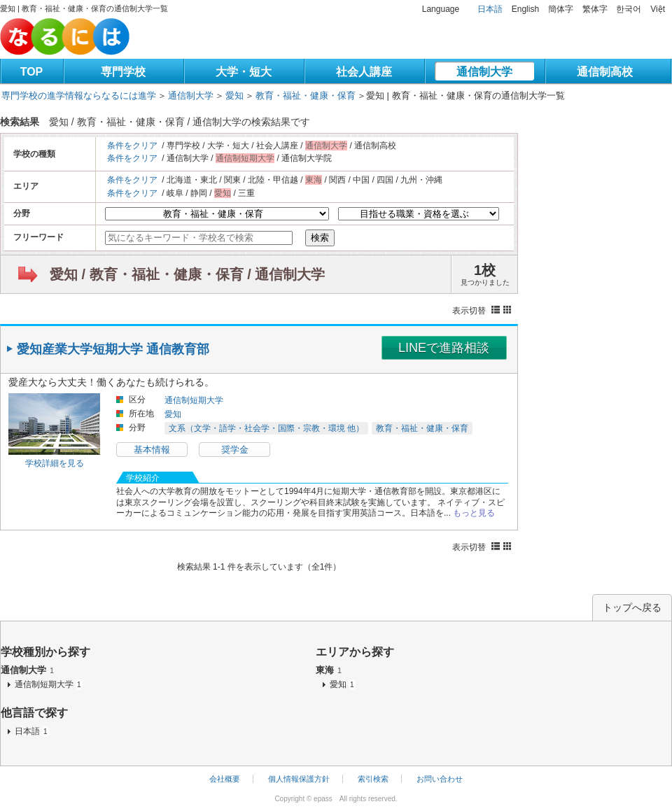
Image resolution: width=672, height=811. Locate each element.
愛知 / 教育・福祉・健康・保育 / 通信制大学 (187, 274)
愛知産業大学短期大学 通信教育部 (113, 349)
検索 (320, 238)
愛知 (234, 96)
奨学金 (235, 450)
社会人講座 (364, 72)
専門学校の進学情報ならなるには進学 (79, 96)
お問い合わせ (440, 779)
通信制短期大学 (194, 400)
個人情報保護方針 (299, 779)
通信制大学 (484, 72)
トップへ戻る (632, 607)
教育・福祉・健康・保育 (306, 96)
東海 (329, 670)
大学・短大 (244, 72)
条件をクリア (132, 146)
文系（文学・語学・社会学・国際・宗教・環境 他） (266, 428)
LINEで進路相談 (444, 348)
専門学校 (123, 72)
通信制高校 (605, 72)
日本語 (490, 9)
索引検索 (373, 779)
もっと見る (474, 513)
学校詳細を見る (55, 463)
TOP (32, 72)
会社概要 (225, 779)
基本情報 (152, 450)
